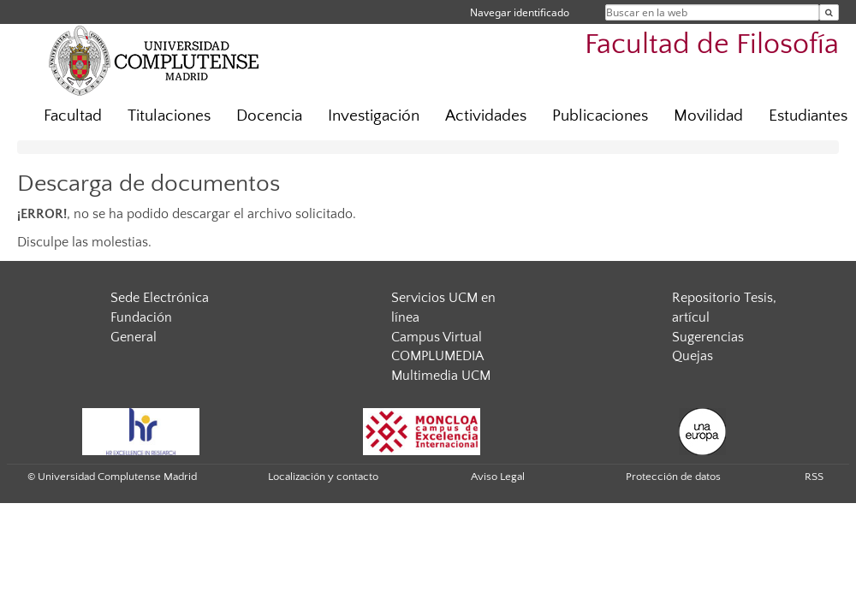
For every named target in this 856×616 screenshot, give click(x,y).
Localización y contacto (323, 477)
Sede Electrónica (160, 298)
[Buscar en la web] (829, 12)
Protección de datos (673, 477)
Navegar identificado (520, 12)
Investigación (374, 116)
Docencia (269, 116)
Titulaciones (169, 116)
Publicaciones (600, 116)
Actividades (486, 116)
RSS (814, 477)
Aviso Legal (498, 477)
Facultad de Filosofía (712, 45)
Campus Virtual (437, 337)
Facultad (73, 116)
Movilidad (708, 116)
